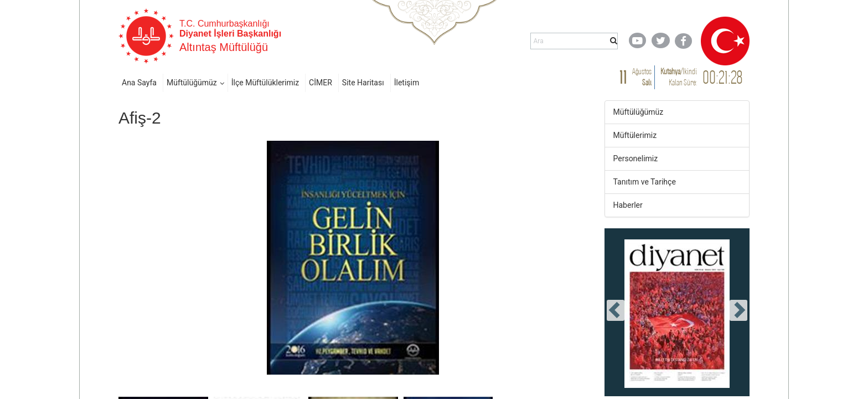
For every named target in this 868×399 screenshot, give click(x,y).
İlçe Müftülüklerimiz (265, 83)
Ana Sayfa (139, 83)
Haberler (628, 205)
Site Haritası (363, 83)
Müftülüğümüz (192, 83)
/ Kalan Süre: (679, 77)
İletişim (407, 83)
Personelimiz (636, 158)
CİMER (321, 83)
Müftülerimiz (635, 135)
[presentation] (616, 310)
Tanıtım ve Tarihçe (645, 182)
